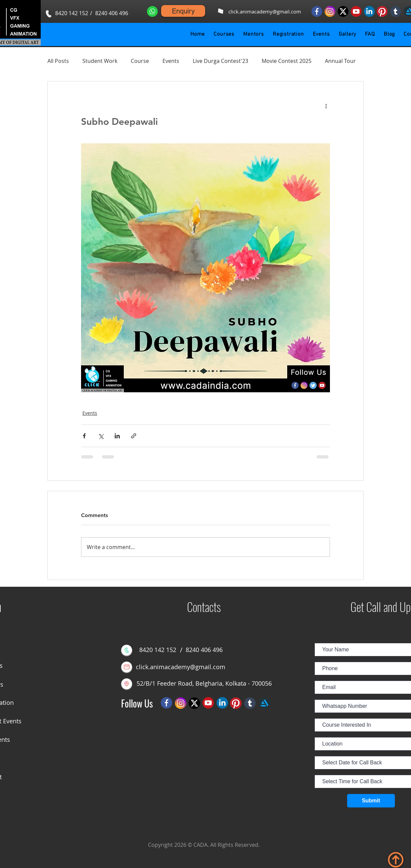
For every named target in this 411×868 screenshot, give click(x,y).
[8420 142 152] (72, 13)
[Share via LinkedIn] (117, 436)
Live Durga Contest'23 (220, 61)
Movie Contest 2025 (287, 61)
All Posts (58, 61)
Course (140, 61)
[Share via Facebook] (84, 436)
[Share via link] (134, 436)
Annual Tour (340, 61)
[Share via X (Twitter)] (101, 436)
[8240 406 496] (111, 13)
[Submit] (371, 801)
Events (171, 61)
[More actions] (326, 106)
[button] (224, 34)
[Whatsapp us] (152, 11)
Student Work (100, 61)
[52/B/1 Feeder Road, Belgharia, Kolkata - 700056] (204, 684)
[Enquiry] (183, 11)
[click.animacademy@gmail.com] (265, 12)
